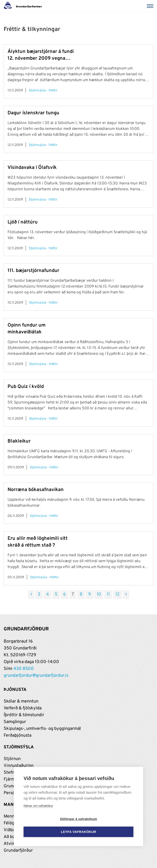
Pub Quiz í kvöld (26, 387)
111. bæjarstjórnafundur (33, 271)
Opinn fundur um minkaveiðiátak (26, 329)
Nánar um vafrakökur (38, 806)
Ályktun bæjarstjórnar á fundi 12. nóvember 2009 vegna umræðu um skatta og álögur (41, 55)
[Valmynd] (151, 6)
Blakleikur (19, 441)
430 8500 (24, 669)
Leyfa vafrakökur (79, 832)
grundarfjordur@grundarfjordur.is (36, 676)
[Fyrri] (31, 595)
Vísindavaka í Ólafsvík (32, 168)
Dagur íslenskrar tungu (33, 113)
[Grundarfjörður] (24, 6)
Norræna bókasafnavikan (36, 490)
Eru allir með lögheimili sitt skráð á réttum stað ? (38, 542)
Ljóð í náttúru (23, 222)
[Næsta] (126, 595)
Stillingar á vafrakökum (78, 819)
